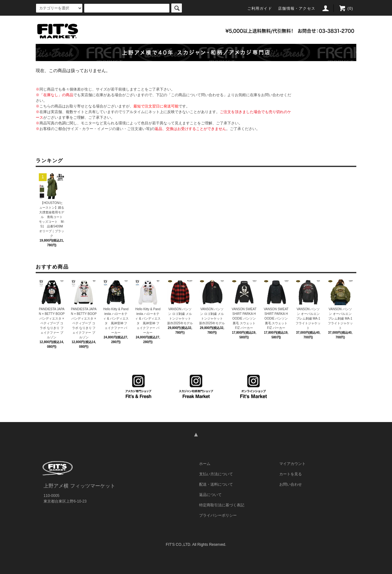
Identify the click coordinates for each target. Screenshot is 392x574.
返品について (210, 495)
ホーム (205, 464)
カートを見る (291, 474)
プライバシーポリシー (218, 515)
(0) (346, 8)
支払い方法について (216, 474)
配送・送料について (216, 484)
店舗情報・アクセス (297, 8)
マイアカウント (292, 464)
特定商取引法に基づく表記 (222, 505)
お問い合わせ (291, 484)
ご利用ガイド (260, 8)
